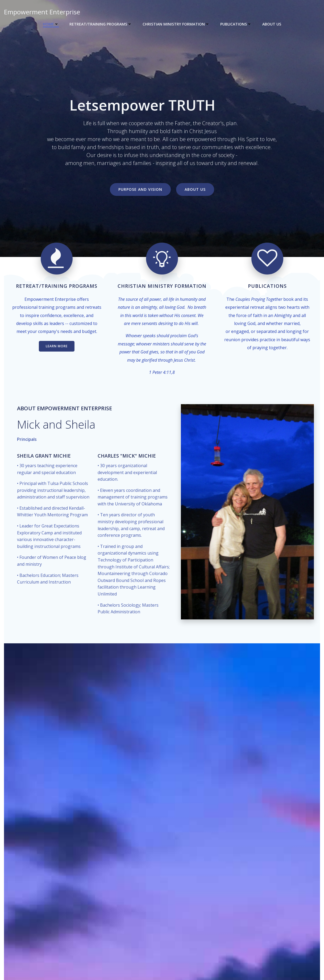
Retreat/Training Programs (101, 24)
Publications (236, 24)
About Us (272, 24)
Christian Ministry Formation (176, 24)
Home (51, 24)
